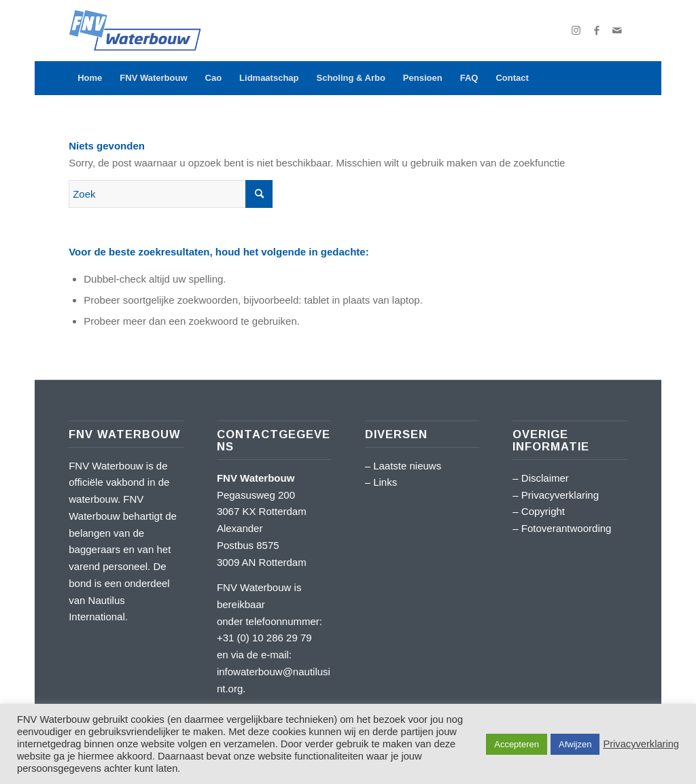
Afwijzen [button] (575, 744)
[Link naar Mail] (617, 31)
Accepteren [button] (517, 744)
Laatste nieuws (407, 466)
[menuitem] (90, 78)
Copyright (543, 511)
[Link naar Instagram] (576, 31)
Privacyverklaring (560, 495)
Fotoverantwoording (567, 528)
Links (385, 482)
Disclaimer (545, 478)
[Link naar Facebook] (597, 31)
